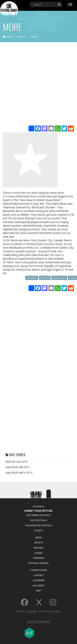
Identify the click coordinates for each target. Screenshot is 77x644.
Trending (39, 558)
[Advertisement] (38, 84)
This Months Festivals (39, 525)
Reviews (38, 548)
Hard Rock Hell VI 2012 (19, 473)
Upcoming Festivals (38, 515)
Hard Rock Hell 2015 (17, 467)
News (39, 537)
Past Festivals (39, 520)
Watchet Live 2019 (16, 462)
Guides (39, 553)
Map (38, 591)
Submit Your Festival (38, 511)
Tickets (38, 531)
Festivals (39, 506)
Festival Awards (39, 563)
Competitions (39, 570)
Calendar (38, 580)
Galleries (38, 585)
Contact (39, 575)
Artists (38, 543)
